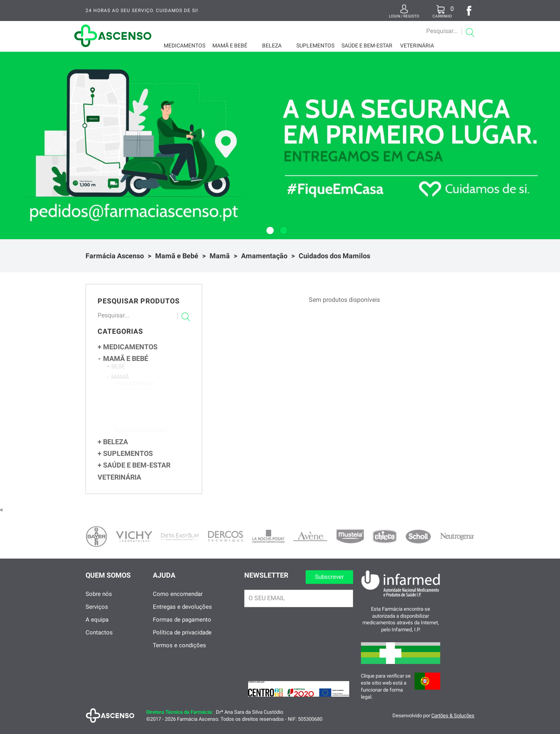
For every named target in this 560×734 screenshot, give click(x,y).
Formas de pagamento (182, 627)
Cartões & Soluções (453, 723)
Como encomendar (178, 601)
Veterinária (417, 46)
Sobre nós (99, 601)
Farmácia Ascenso (115, 256)
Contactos (99, 639)
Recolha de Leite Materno (151, 414)
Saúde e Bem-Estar (367, 46)
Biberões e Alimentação (148, 406)
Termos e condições (179, 652)
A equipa (97, 627)
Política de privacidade (182, 639)
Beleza (272, 46)
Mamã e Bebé (230, 46)
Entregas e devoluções (182, 614)
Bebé (116, 369)
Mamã (220, 256)
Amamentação (264, 256)
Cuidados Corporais (141, 438)
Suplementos (315, 46)
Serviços (97, 614)
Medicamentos (185, 46)
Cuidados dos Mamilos (334, 256)
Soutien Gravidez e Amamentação (153, 430)
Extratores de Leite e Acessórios (153, 398)
